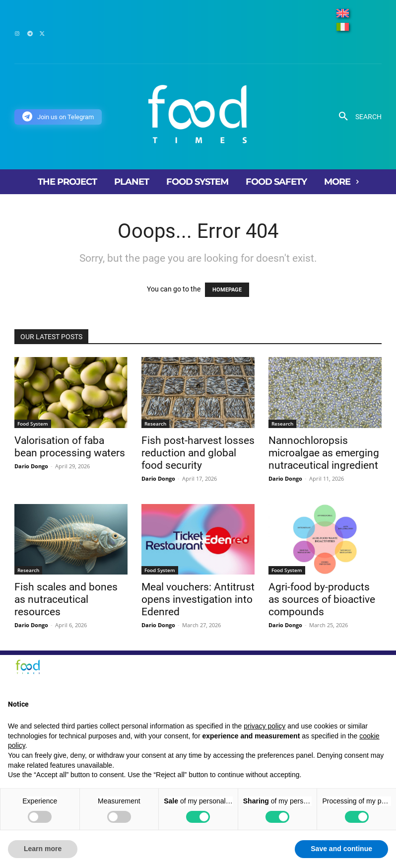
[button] (357, 117)
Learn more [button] (43, 849)
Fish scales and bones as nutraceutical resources (66, 599)
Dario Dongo (31, 466)
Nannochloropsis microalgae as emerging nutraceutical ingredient (324, 453)
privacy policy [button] (264, 726)
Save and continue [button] (341, 849)
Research (155, 424)
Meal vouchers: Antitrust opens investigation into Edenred (198, 599)
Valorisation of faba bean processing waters (70, 447)
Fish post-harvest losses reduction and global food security (198, 453)
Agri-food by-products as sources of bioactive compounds (322, 599)
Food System (33, 424)
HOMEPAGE (227, 290)
